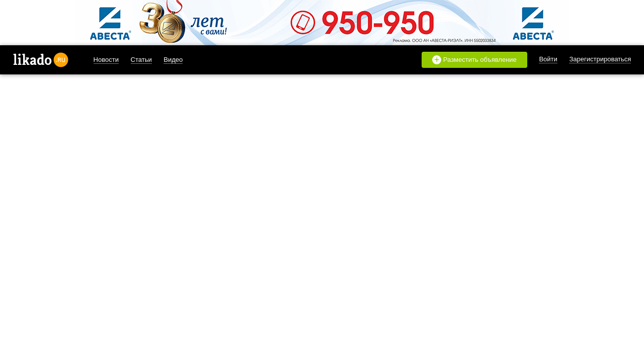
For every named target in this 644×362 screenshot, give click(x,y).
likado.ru (41, 60)
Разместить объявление (474, 60)
